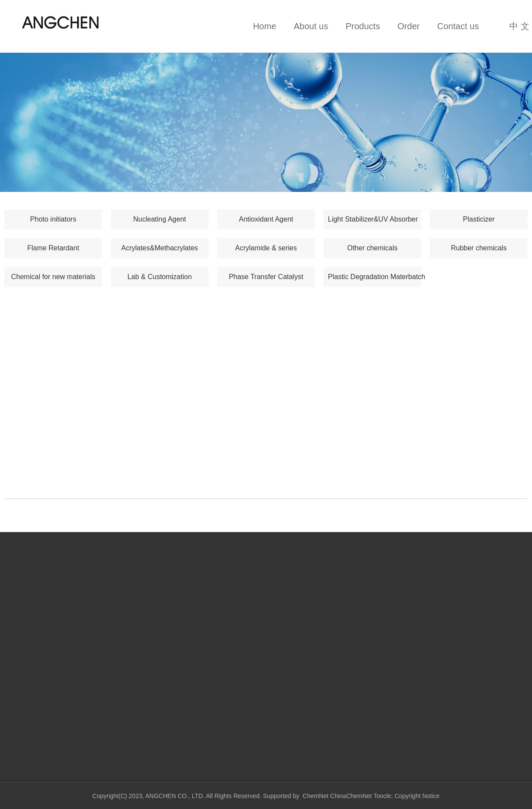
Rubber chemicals (479, 248)
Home (264, 26)
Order (408, 26)
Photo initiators (53, 219)
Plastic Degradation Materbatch (375, 277)
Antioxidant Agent (266, 219)
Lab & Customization (160, 277)
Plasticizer (479, 219)
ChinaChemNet (351, 796)
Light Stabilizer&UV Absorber (373, 219)
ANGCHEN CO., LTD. (176, 796)
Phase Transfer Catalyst (266, 277)
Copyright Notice (417, 796)
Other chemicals (372, 248)
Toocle (382, 796)
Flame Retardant (53, 248)
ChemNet (315, 796)
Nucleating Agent (160, 219)
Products (363, 26)
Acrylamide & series (266, 248)
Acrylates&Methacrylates (160, 248)
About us (311, 26)
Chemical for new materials (53, 277)
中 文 (519, 26)
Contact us (458, 26)
